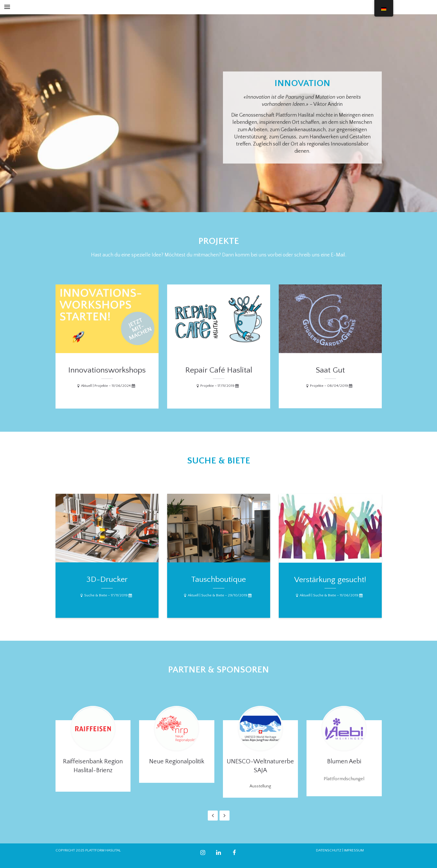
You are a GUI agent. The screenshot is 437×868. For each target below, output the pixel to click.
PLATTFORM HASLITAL (103, 850)
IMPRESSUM (354, 850)
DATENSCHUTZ (329, 850)
